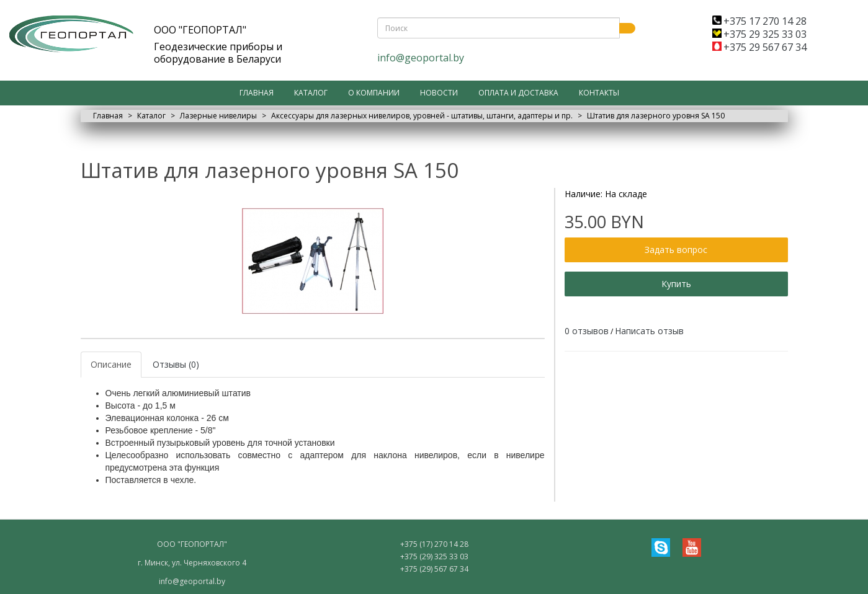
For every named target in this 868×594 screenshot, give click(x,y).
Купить (676, 284)
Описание (111, 364)
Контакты (599, 93)
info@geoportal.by (421, 58)
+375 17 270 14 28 (759, 21)
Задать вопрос (676, 250)
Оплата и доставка (518, 93)
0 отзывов (587, 331)
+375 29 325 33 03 (759, 34)
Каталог (311, 93)
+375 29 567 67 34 (759, 47)
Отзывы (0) (176, 364)
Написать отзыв (649, 331)
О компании (374, 93)
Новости (439, 93)
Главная (257, 93)
